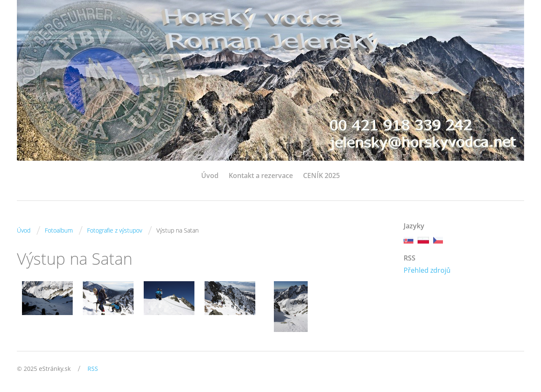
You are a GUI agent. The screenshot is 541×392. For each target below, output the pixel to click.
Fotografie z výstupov (115, 230)
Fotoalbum (59, 230)
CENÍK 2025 (321, 175)
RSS (93, 369)
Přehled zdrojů (427, 270)
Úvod (210, 175)
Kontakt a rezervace (261, 175)
